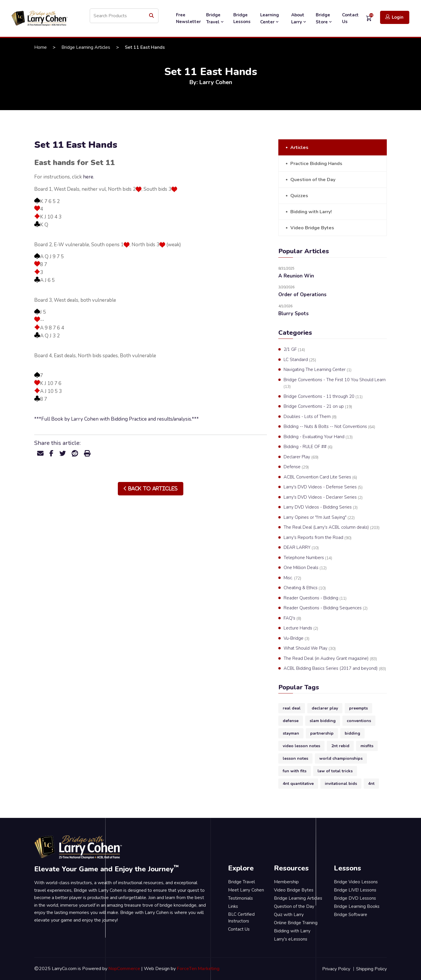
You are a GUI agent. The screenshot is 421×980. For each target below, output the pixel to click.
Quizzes (299, 196)
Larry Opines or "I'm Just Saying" (319, 518)
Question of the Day (313, 180)
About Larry (299, 18)
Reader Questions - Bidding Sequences (326, 608)
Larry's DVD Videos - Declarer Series (323, 497)
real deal (292, 708)
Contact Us (350, 18)
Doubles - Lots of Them (310, 417)
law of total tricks (335, 771)
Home (40, 47)
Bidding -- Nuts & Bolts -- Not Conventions (329, 427)
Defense (296, 467)
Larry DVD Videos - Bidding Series (321, 507)
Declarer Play (301, 457)
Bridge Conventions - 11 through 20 (323, 397)
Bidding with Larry (292, 931)
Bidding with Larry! (311, 212)
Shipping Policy (371, 969)
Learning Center (270, 18)
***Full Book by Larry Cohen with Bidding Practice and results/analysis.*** (117, 419)
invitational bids (341, 784)
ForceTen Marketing (198, 969)
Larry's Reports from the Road (318, 538)
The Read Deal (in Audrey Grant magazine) (330, 659)
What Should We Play (310, 648)
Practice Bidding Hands (316, 164)
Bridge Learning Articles (86, 47)
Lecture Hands (301, 628)
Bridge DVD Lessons (355, 898)
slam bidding (323, 721)
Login (394, 17)
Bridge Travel (215, 18)
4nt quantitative (298, 784)
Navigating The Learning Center (318, 370)
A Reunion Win (296, 276)
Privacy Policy (336, 969)
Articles (299, 148)
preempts (358, 708)
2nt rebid (340, 746)
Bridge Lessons (242, 18)
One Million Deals (305, 568)
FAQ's (292, 618)
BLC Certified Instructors (241, 918)
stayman (291, 733)
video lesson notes (301, 746)
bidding (352, 733)
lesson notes (295, 758)
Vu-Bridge (296, 639)
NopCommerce (124, 969)
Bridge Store (324, 18)
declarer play (325, 708)
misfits (367, 746)
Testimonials (240, 898)
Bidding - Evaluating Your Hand (318, 437)
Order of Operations (302, 295)
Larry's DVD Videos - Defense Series (323, 487)
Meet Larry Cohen (246, 890)
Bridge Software (351, 915)
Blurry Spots (294, 314)
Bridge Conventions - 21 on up (318, 407)
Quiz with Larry (289, 915)
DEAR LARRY (301, 548)
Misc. (292, 578)
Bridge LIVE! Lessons (355, 890)
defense (291, 721)
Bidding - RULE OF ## (308, 447)
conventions (359, 721)
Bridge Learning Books (357, 906)
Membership (286, 882)
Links (233, 906)
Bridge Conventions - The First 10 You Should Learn (335, 383)
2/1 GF (294, 350)
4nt (371, 784)
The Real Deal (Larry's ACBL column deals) (332, 528)
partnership (322, 733)
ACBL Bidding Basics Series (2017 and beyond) (335, 669)
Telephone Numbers (308, 558)
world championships (341, 758)
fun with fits (295, 771)
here (88, 177)
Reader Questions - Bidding (315, 598)
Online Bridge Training (296, 923)
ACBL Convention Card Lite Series (320, 477)
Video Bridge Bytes (312, 228)
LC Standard (300, 360)
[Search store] (124, 16)
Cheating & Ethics (305, 588)
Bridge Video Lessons (356, 882)
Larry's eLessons (291, 939)
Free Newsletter (188, 18)
